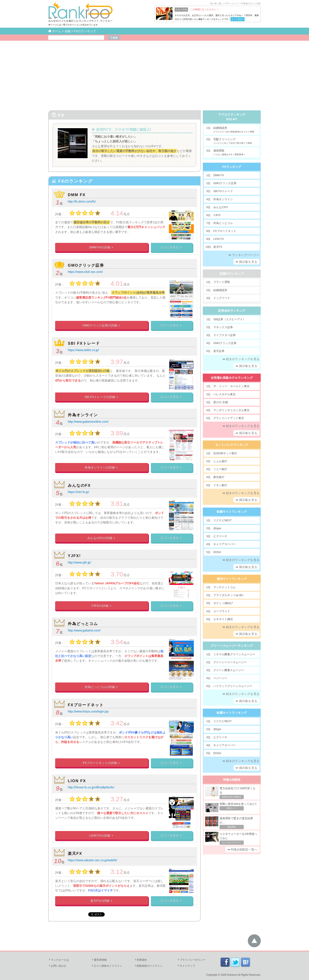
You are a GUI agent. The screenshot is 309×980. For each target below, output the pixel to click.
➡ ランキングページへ (244, 255)
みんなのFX (79, 485)
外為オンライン (83, 415)
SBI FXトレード (84, 343)
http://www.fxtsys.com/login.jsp (88, 711)
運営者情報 (99, 960)
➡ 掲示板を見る (247, 262)
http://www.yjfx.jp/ (79, 562)
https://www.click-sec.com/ (85, 272)
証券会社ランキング (232, 311)
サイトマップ (186, 966)
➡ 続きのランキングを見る (241, 359)
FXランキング (232, 167)
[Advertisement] (154, 73)
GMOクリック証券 (86, 265)
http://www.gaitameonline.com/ (88, 422)
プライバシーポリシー (191, 960)
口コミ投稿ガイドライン (107, 966)
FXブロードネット (86, 705)
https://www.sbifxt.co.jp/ (83, 350)
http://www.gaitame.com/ (84, 630)
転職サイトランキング (232, 512)
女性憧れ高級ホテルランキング (232, 378)
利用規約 (141, 960)
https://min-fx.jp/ (78, 492)
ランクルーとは (59, 960)
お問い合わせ (57, 966)
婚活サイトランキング (232, 579)
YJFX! (74, 556)
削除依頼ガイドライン (148, 966)
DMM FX (77, 195)
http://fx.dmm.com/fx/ (82, 201)
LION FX (77, 781)
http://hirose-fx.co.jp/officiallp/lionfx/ (91, 787)
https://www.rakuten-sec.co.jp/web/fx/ (92, 860)
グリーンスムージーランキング (232, 646)
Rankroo (232, 975)
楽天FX (75, 854)
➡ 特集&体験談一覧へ (242, 849)
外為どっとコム (83, 624)
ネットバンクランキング (232, 445)
